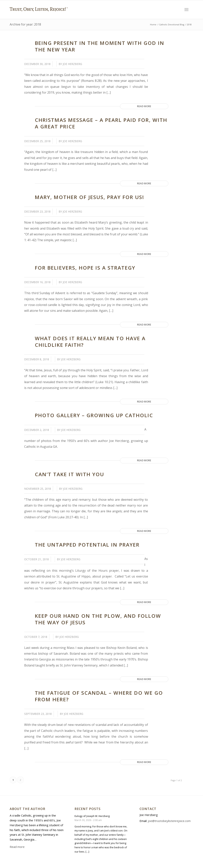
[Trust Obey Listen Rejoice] (39, 17)
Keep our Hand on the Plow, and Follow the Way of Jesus (98, 619)
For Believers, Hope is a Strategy (85, 268)
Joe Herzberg (72, 64)
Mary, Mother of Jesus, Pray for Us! (90, 197)
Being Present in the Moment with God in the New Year (100, 46)
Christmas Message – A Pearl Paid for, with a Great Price (101, 123)
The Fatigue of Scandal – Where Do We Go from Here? (99, 696)
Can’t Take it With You (69, 474)
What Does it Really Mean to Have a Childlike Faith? (90, 342)
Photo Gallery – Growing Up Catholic (94, 415)
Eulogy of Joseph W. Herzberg (92, 816)
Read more (144, 106)
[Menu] (186, 9)
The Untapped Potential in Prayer (87, 545)
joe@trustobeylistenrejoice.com (169, 821)
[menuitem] (186, 9)
